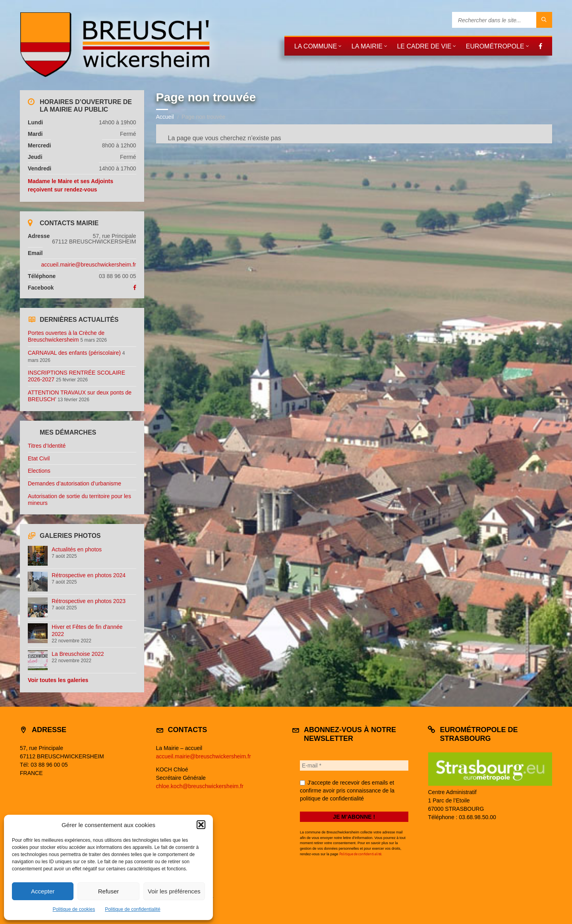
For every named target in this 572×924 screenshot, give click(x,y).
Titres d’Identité (47, 446)
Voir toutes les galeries (58, 680)
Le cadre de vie (424, 46)
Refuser (109, 891)
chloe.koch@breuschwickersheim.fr (200, 786)
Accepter (43, 891)
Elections (39, 471)
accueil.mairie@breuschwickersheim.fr (88, 265)
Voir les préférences (174, 891)
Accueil (165, 117)
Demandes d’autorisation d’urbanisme (74, 483)
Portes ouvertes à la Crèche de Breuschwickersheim (66, 336)
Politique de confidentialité (132, 909)
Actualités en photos (77, 549)
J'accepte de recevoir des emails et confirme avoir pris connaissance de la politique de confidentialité (347, 791)
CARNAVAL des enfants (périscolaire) (74, 353)
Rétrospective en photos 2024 (89, 575)
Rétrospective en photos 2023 (89, 601)
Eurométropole (495, 46)
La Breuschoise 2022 (78, 654)
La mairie (367, 46)
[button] (201, 825)
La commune (316, 46)
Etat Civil (39, 458)
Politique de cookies (74, 909)
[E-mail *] (354, 765)
